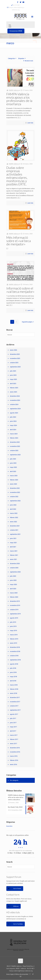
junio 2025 (13, 375)
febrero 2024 (14, 438)
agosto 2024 (14, 413)
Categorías (12, 58)
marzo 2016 (14, 756)
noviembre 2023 (15, 446)
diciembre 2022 (15, 488)
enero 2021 (13, 559)
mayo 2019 (13, 631)
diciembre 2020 (15, 564)
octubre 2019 (14, 610)
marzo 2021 (14, 551)
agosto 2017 (14, 714)
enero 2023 (13, 484)
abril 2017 (13, 731)
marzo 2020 (14, 593)
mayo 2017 (13, 727)
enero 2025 (13, 392)
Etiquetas (22, 58)
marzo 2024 (14, 434)
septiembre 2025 (15, 367)
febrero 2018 (14, 689)
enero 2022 (13, 522)
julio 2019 (13, 622)
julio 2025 (13, 371)
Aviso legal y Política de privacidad (17, 974)
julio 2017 (13, 718)
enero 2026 (13, 350)
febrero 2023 (14, 480)
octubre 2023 (14, 451)
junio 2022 (13, 505)
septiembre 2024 (15, 409)
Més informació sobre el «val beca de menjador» (19, 241)
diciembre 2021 (15, 526)
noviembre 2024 (15, 400)
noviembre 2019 (15, 605)
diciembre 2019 (15, 601)
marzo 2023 (14, 476)
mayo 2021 (13, 543)
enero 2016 (13, 764)
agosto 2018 (14, 664)
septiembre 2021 (15, 534)
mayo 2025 (13, 379)
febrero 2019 (14, 639)
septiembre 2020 (15, 572)
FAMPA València (14, 90)
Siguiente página (28, 322)
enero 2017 (13, 744)
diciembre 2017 (15, 697)
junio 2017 (13, 723)
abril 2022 (13, 509)
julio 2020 (13, 576)
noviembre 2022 (15, 492)
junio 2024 (13, 421)
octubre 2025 (14, 363)
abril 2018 (13, 681)
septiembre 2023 (15, 455)
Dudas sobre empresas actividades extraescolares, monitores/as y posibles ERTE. (17, 176)
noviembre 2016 (15, 752)
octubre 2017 (14, 706)
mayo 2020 (13, 584)
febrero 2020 (14, 597)
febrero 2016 (14, 760)
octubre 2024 (14, 404)
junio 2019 (13, 626)
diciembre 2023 (15, 442)
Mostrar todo (28, 61)
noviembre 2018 (15, 651)
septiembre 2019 (15, 614)
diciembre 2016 (15, 748)
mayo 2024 (13, 425)
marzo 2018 (14, 685)
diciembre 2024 (15, 396)
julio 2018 (13, 668)
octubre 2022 (14, 497)
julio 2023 (13, 459)
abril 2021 (13, 547)
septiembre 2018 (15, 660)
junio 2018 (13, 672)
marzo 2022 (14, 513)
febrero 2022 (14, 517)
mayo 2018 (13, 677)
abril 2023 (13, 471)
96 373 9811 (17, 5)
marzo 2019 (14, 635)
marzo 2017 (14, 735)
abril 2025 (13, 384)
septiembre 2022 (15, 501)
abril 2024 (13, 430)
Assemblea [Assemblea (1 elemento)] (9, 826)
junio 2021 (13, 538)
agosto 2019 (14, 618)
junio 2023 (13, 463)
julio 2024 (13, 417)
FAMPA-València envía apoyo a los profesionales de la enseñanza (19, 99)
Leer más (30, 123)
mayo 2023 (13, 467)
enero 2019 (13, 643)
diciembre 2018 (15, 647)
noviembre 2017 (15, 702)
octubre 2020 (14, 568)
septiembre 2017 (15, 710)
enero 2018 (13, 693)
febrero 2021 (14, 555)
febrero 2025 (14, 388)
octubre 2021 (14, 530)
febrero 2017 (14, 739)
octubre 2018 (14, 656)
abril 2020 (13, 589)
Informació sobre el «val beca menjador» (20, 290)
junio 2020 (13, 580)
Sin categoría (14, 780)
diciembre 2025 (15, 354)
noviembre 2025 (15, 358)
